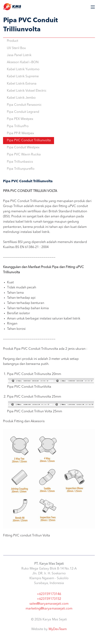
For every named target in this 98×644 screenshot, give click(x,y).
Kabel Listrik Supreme (23, 76)
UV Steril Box (16, 48)
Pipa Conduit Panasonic (24, 105)
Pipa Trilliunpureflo (21, 169)
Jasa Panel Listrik (19, 55)
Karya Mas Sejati (12, 7)
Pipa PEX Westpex (20, 119)
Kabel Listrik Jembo (21, 98)
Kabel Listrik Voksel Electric (27, 91)
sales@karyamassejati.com (49, 604)
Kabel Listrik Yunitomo (23, 69)
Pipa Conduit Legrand (23, 112)
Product (13, 41)
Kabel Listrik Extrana (22, 84)
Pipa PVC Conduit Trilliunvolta (29, 140)
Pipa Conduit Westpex (23, 148)
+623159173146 (49, 594)
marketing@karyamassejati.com (49, 609)
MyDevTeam (58, 629)
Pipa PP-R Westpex (20, 133)
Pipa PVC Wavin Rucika (24, 155)
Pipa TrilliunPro (18, 126)
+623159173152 (49, 599)
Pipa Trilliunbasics (20, 162)
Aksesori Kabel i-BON (23, 62)
